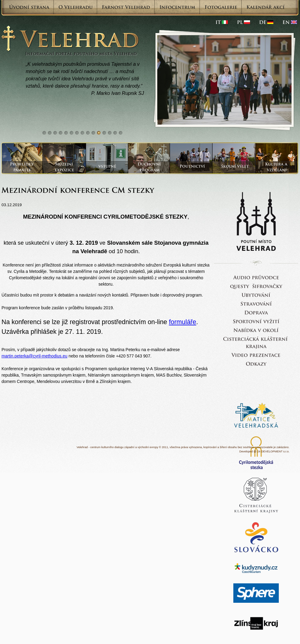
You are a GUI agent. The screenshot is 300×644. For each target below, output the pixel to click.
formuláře (182, 322)
